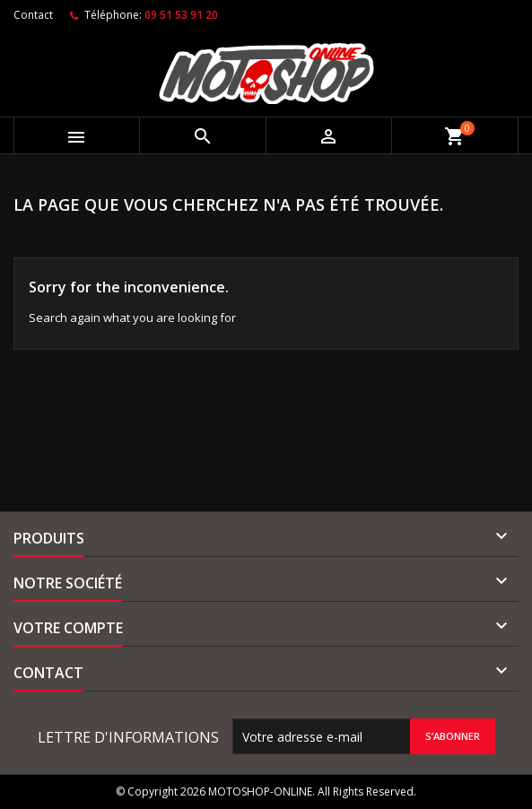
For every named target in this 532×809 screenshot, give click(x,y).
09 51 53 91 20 (181, 15)
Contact (33, 15)
